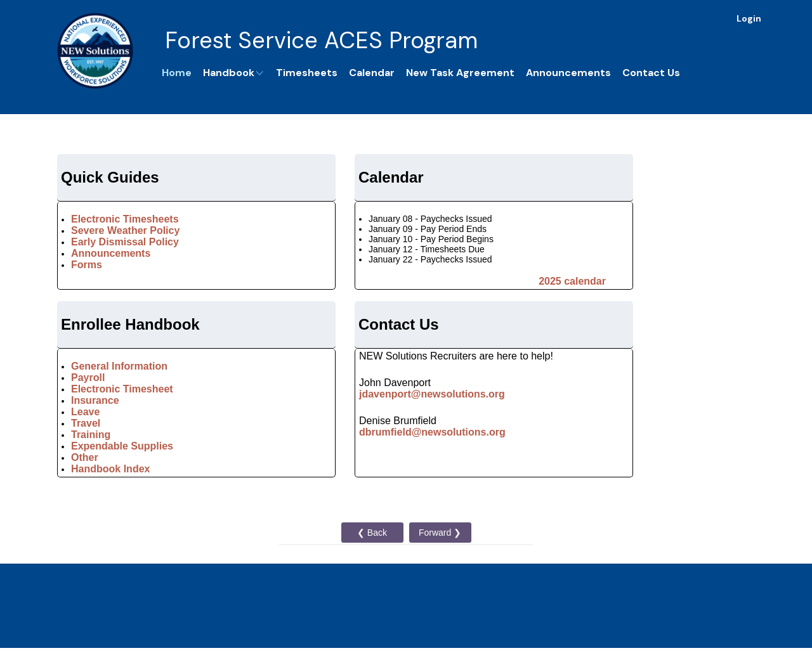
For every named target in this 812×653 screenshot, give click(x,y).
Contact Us (651, 73)
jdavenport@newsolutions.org (432, 394)
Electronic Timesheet (122, 389)
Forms (87, 265)
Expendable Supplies (122, 446)
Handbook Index (110, 469)
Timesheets (307, 73)
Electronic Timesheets (125, 219)
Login (749, 18)
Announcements (568, 73)
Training (91, 435)
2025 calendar (572, 281)
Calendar (372, 73)
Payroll (88, 378)
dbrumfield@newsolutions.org (432, 432)
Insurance (95, 400)
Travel (86, 423)
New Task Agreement (460, 73)
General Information (119, 366)
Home (177, 73)
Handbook (234, 73)
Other (85, 457)
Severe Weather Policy (125, 230)
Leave (87, 412)
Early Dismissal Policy (125, 242)
